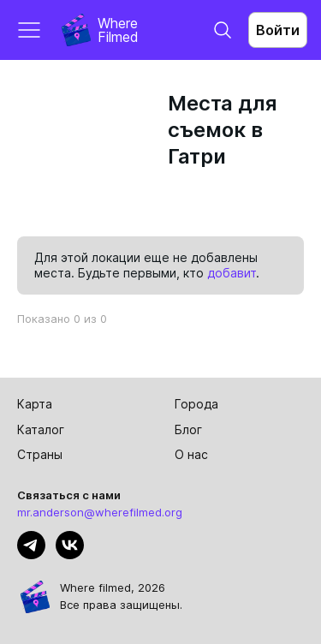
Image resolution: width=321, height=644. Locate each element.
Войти (278, 30)
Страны (40, 454)
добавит (232, 273)
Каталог (41, 429)
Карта (35, 404)
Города (196, 404)
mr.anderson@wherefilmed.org (100, 512)
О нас (191, 454)
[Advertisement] (89, 152)
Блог (188, 429)
